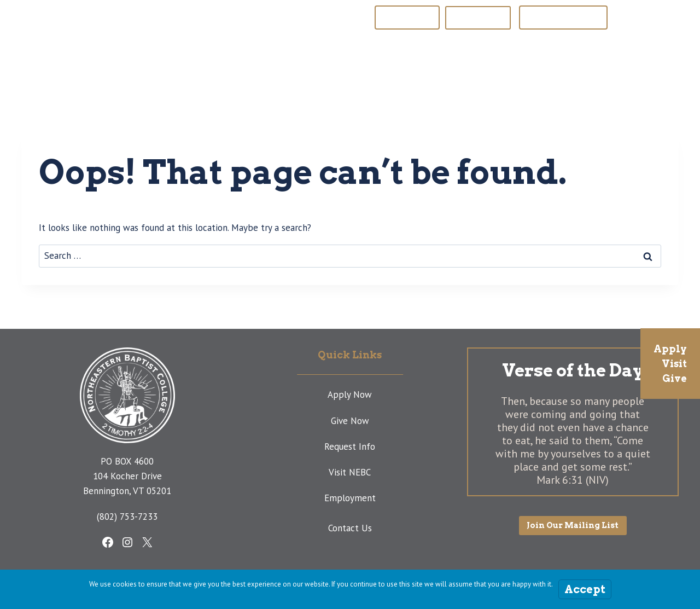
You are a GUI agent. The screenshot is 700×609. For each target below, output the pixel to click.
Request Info (350, 446)
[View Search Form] (651, 58)
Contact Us (350, 528)
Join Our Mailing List (563, 18)
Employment (350, 498)
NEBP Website (407, 18)
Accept (585, 589)
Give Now (350, 421)
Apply (670, 349)
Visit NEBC (350, 472)
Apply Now (350, 395)
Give (675, 378)
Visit (674, 364)
